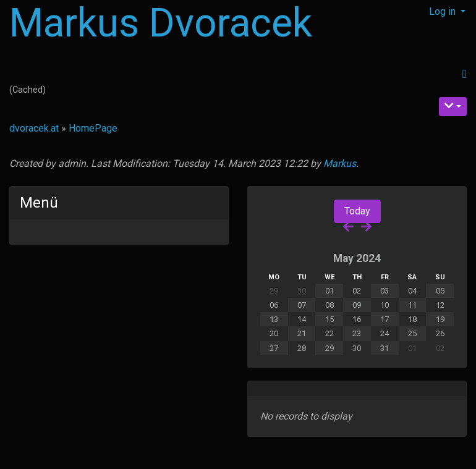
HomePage (93, 128)
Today (357, 211)
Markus (340, 163)
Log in (444, 11)
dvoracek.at (34, 128)
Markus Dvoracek (161, 23)
